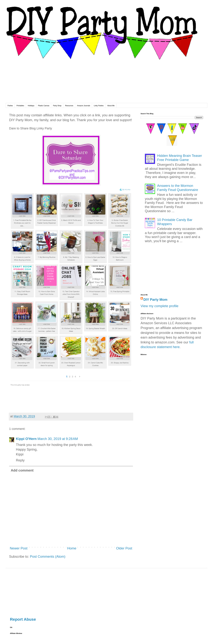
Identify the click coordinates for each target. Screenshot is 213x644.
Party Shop (57, 106)
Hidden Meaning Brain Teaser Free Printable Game (180, 158)
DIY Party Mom (155, 300)
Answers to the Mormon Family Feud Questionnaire (178, 188)
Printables (20, 106)
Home (72, 548)
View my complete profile (159, 306)
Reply (20, 460)
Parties (10, 106)
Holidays (31, 106)
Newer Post (19, 548)
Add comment (22, 470)
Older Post (124, 548)
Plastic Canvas (44, 106)
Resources (69, 106)
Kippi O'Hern (26, 439)
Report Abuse (23, 619)
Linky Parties (99, 106)
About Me (111, 106)
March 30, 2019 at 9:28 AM (58, 439)
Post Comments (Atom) (48, 556)
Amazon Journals (84, 106)
